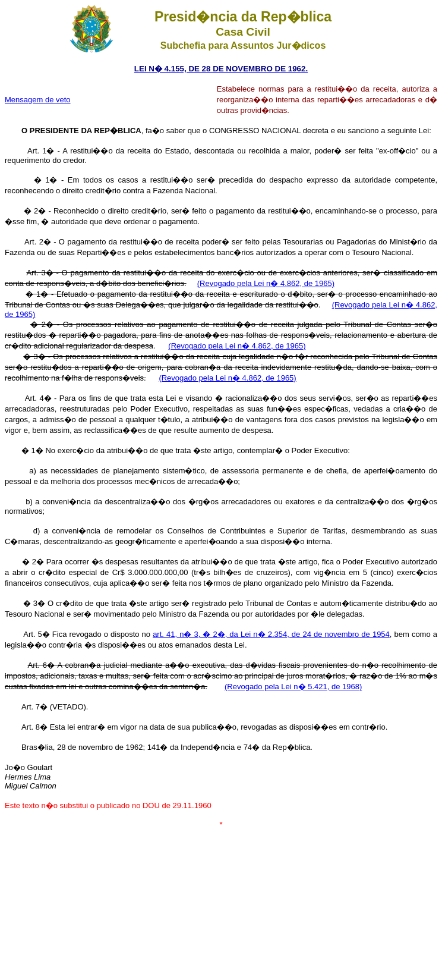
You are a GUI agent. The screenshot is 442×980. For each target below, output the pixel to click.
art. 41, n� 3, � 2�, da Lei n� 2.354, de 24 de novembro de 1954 (271, 634)
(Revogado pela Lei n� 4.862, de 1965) (266, 283)
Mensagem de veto (38, 100)
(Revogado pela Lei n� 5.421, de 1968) (293, 687)
